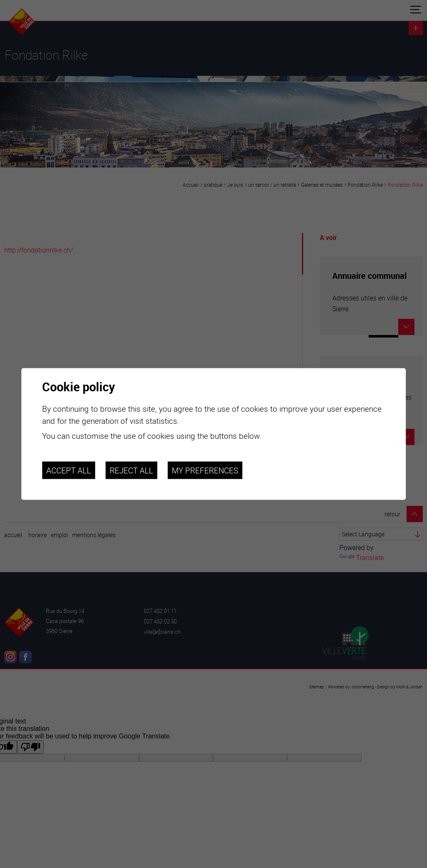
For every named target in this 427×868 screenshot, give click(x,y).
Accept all (69, 470)
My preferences (205, 470)
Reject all (131, 470)
